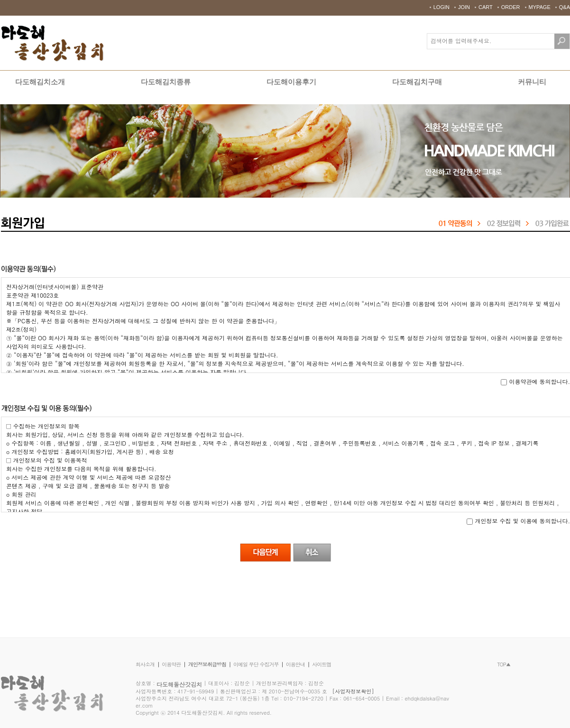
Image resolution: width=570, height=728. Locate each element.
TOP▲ (504, 664)
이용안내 (295, 664)
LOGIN (441, 7)
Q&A (565, 7)
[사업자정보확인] (353, 691)
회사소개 (145, 664)
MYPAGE (540, 7)
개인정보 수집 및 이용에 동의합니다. (518, 521)
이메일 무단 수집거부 (256, 664)
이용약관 (171, 664)
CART (486, 7)
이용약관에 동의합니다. (535, 382)
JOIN (464, 7)
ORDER (511, 7)
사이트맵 (322, 664)
